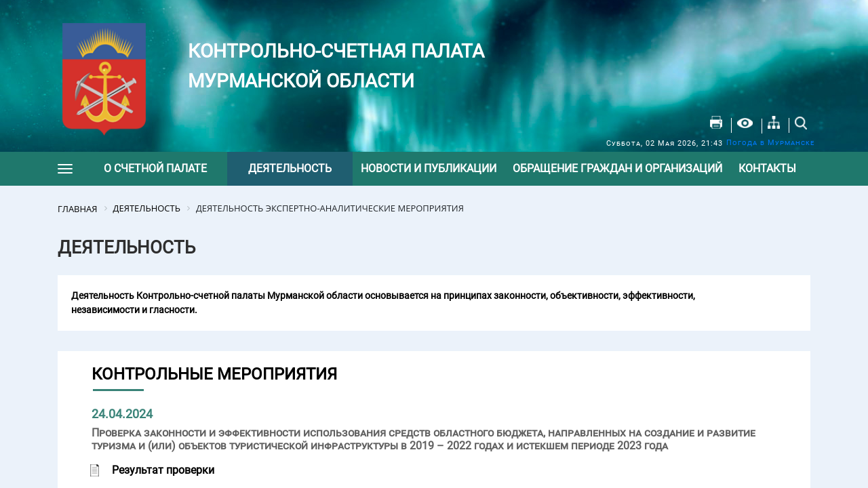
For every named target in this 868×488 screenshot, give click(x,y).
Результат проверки (163, 470)
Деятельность (290, 168)
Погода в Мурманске (770, 143)
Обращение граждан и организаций (617, 168)
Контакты (767, 168)
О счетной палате (155, 168)
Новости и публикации (429, 168)
